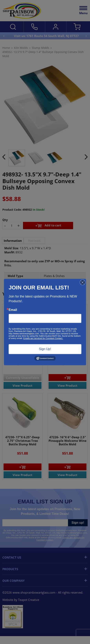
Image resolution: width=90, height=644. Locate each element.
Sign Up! (45, 349)
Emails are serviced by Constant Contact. (43, 338)
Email (13, 310)
